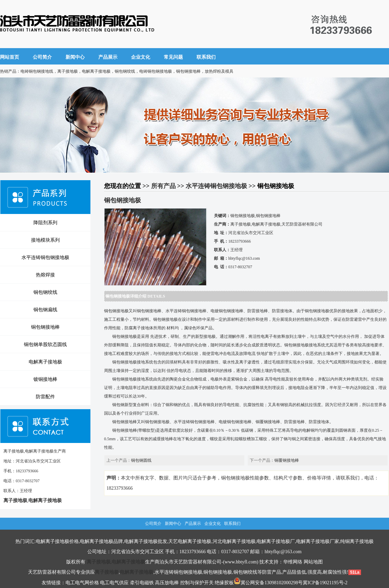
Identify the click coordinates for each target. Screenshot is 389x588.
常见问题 (173, 57)
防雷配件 (45, 397)
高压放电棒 (167, 583)
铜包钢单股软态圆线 (45, 344)
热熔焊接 (45, 275)
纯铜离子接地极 (357, 541)
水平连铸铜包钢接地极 (45, 257)
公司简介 (42, 57)
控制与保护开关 (197, 583)
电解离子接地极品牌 (101, 541)
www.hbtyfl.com (241, 562)
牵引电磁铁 (142, 583)
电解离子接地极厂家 (318, 541)
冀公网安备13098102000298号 (268, 583)
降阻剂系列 (45, 223)
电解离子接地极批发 (146, 541)
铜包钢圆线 (141, 460)
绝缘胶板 (224, 583)
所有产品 (163, 186)
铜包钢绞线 (45, 292)
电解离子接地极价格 (57, 541)
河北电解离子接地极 (234, 541)
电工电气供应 (114, 583)
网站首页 (10, 57)
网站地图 (313, 562)
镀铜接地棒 (45, 379)
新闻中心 (75, 57)
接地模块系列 (45, 240)
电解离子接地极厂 (276, 541)
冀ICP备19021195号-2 (325, 583)
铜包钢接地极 (218, 572)
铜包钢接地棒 (45, 327)
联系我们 (206, 57)
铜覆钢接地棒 (287, 460)
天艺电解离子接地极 (190, 541)
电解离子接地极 (45, 362)
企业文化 (141, 57)
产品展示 (108, 57)
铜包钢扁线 (45, 310)
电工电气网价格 (82, 583)
